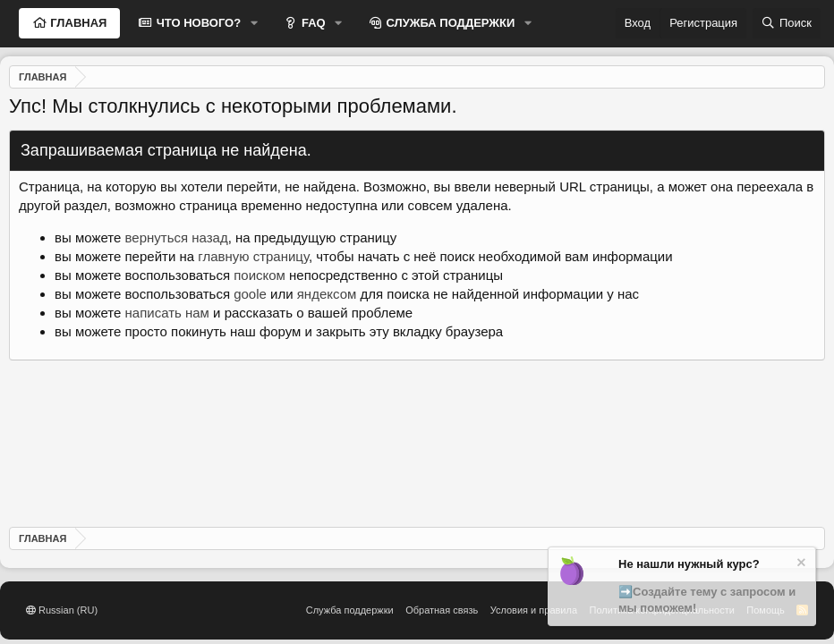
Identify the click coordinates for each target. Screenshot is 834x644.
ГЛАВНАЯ (77, 23)
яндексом (327, 294)
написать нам (167, 313)
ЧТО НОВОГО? (197, 23)
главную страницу (253, 256)
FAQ (311, 23)
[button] (254, 23)
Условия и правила (534, 610)
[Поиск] (787, 23)
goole (250, 294)
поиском (260, 275)
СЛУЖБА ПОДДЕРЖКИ (449, 23)
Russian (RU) (62, 610)
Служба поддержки (350, 610)
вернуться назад (177, 237)
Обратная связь (442, 610)
